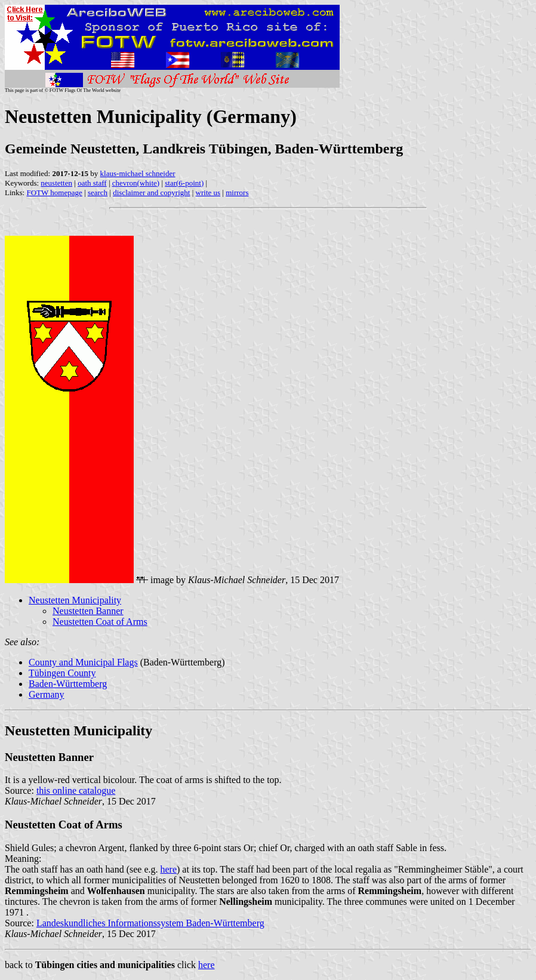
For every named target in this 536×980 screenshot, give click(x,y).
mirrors (237, 192)
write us (208, 192)
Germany (47, 694)
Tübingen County (62, 673)
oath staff (92, 183)
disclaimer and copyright (151, 192)
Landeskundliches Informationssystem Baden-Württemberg (150, 923)
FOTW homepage (54, 192)
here (169, 869)
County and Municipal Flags (83, 662)
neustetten (56, 183)
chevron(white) (136, 183)
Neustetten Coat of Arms (100, 622)
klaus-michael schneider (138, 173)
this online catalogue (76, 791)
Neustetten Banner (88, 611)
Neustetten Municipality (75, 600)
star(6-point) (184, 183)
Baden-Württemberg (68, 684)
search (98, 192)
